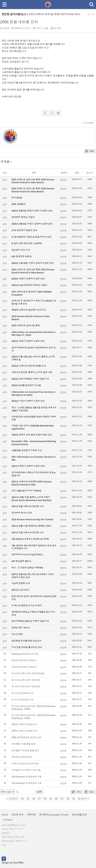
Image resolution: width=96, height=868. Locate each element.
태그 (89, 792)
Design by (13, 863)
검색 (39, 792)
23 (74, 799)
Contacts (8, 820)
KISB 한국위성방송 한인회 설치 (26, 737)
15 (28, 799)
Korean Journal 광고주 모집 (25, 654)
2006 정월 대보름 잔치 (19, 22)
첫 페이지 (12, 799)
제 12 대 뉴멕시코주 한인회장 (26, 680)
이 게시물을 (88, 123)
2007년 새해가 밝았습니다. (25, 724)
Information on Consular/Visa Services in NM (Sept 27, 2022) (33, 334)
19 (51, 799)
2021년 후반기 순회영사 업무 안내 (28, 466)
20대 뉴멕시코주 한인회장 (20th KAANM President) (32, 293)
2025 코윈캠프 (19, 204)
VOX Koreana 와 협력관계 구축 (27, 777)
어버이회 (31, 815)
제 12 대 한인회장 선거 (22, 693)
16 (34, 799)
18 (45, 799)
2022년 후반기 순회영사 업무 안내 (28, 341)
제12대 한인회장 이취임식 (24, 660)
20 (56, 799)
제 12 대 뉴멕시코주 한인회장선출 (28, 673)
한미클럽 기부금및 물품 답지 (25, 750)
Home (5, 815)
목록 (89, 151)
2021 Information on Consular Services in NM (34, 458)
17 (39, 799)
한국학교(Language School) (54, 815)
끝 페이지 (84, 799)
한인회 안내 (18, 815)
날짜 (77, 173)
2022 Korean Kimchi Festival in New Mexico (31, 318)
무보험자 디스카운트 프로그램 (26, 770)
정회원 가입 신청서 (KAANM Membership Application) (33, 427)
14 (22, 799)
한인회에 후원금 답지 (22, 757)
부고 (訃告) (17, 198)
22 (68, 799)
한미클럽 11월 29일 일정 (23, 744)
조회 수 (90, 173)
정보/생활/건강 (79, 815)
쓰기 (76, 792)
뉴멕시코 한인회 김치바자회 (25, 764)
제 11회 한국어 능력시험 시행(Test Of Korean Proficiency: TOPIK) (34, 708)
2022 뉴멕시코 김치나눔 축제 (26, 325)
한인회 (6, 28)
